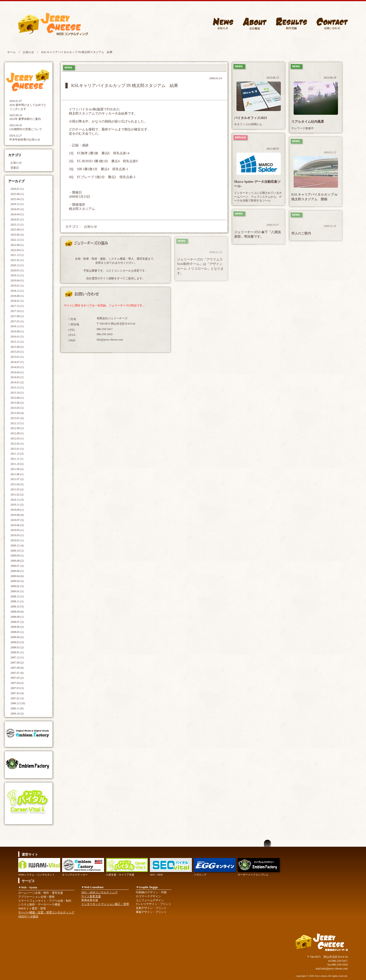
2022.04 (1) (17, 250)
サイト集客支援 (91, 896)
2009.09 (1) (17, 556)
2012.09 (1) (17, 428)
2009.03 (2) (17, 581)
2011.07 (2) (17, 479)
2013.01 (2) (17, 418)
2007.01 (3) (17, 698)
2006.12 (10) (18, 703)
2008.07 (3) (17, 622)
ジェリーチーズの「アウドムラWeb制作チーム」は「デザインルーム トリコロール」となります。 (200, 266)
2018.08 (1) (17, 296)
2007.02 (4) (17, 693)
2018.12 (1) (17, 291)
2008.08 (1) (17, 617)
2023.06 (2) (17, 235)
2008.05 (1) (17, 632)
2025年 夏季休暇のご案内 (25, 119)
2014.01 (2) (17, 382)
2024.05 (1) (17, 209)
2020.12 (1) (17, 265)
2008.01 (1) (17, 652)
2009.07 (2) (17, 566)
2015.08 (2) (17, 347)
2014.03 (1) (17, 377)
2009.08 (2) (17, 561)
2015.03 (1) (17, 352)
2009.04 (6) (17, 576)
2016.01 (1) (17, 337)
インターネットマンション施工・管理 (105, 904)
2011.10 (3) (17, 464)
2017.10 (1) (17, 311)
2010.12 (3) (17, 500)
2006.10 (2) (17, 714)
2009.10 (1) (17, 551)
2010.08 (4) (17, 515)
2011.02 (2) (17, 495)
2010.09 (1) (17, 510)
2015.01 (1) (17, 357)
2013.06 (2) (17, 403)
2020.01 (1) (17, 270)
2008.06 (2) (17, 627)
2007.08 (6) (17, 668)
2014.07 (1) (17, 362)
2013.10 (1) (17, 393)
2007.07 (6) (17, 673)
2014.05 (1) (17, 367)
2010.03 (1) (17, 535)
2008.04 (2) (17, 637)
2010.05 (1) (17, 530)
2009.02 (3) (17, 586)
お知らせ (28, 52)
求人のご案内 (301, 233)
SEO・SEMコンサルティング (99, 892)
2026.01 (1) (17, 189)
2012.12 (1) (17, 423)
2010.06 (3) (17, 525)
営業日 (15, 168)
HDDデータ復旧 (28, 916)
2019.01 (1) (17, 286)
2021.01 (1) (17, 260)
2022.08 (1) (17, 245)
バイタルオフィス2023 (250, 118)
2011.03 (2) (17, 489)
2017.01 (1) (17, 321)
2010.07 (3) (17, 520)
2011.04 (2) (17, 484)
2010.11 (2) (17, 505)
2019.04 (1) (17, 280)
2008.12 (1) (17, 596)
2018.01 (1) (17, 301)
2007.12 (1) (17, 657)
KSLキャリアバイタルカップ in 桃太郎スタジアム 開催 (314, 197)
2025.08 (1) (17, 194)
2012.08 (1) (17, 433)
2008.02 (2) (17, 647)
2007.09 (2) (17, 663)
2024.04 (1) (17, 214)
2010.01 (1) (17, 540)
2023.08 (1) (17, 230)
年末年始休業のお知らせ (25, 140)
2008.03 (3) (17, 642)
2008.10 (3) (17, 607)
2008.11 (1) (17, 601)
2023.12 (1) (17, 225)
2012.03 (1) (17, 438)
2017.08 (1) (17, 316)
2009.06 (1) (17, 571)
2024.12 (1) (17, 204)
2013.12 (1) (17, 388)
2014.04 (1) (17, 372)
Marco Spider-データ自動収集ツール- (257, 184)
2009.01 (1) (17, 591)
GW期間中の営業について (26, 129)
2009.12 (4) (17, 546)
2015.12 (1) (17, 342)
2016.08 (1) (17, 331)
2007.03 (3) (17, 688)
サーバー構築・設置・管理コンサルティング (46, 912)
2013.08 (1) (17, 398)
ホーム (11, 52)
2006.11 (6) (17, 708)
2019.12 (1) (17, 275)
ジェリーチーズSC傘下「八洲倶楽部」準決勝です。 (257, 235)
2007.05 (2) (17, 678)
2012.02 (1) (17, 444)
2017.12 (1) (17, 306)
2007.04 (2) (17, 683)
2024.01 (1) (17, 219)
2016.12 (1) (17, 326)
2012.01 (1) (17, 449)
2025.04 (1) (17, 199)
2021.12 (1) (17, 255)
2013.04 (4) (17, 413)
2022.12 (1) (17, 240)
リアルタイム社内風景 (308, 122)
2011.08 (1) (17, 474)
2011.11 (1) (17, 459)
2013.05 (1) (17, 408)
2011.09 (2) (17, 469)
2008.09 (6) (17, 612)
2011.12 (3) (17, 454)
